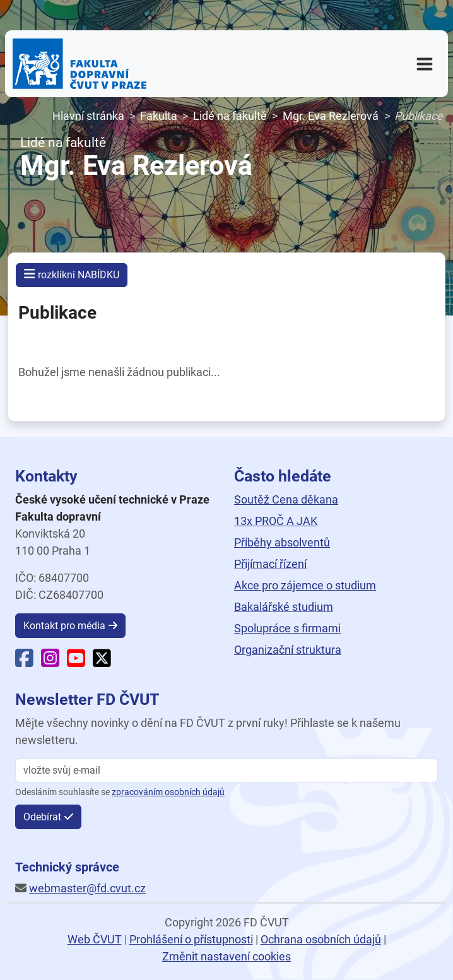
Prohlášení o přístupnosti (191, 939)
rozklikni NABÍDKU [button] (72, 274)
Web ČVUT (95, 939)
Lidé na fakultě (230, 116)
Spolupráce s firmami (287, 628)
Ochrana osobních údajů (321, 939)
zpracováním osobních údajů (168, 792)
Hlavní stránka (88, 116)
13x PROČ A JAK (276, 521)
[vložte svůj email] (226, 770)
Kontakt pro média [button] (64, 626)
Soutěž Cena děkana (286, 499)
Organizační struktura (288, 650)
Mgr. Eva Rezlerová (331, 116)
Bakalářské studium (284, 607)
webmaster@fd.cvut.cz (87, 888)
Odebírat (42, 817)
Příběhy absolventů (282, 542)
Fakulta (159, 116)
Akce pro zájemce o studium (305, 585)
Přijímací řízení (270, 564)
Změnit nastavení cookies (226, 956)
